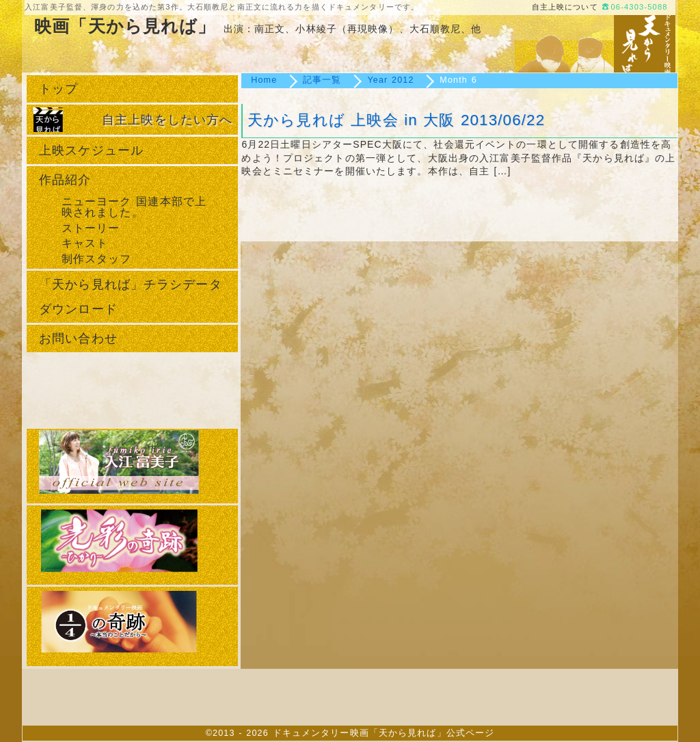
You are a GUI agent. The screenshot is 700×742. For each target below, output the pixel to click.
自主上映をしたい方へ (167, 120)
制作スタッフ (97, 259)
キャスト (85, 243)
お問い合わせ (78, 339)
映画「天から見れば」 (125, 27)
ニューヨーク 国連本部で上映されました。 (134, 207)
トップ (58, 89)
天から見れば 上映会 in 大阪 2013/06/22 (396, 120)
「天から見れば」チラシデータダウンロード (131, 297)
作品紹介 (65, 180)
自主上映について (565, 7)
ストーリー (91, 228)
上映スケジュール (91, 150)
